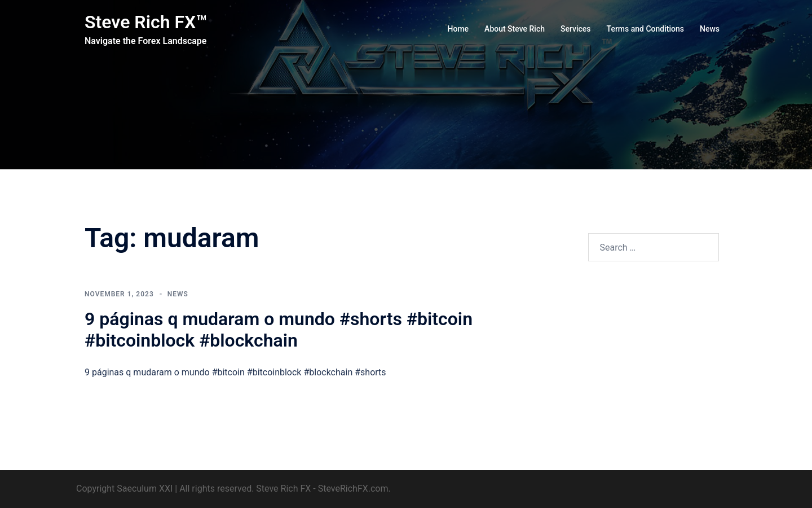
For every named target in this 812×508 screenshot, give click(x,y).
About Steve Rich (515, 29)
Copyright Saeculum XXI (124, 489)
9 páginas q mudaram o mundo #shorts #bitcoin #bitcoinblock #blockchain (279, 330)
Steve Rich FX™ (146, 22)
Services (576, 29)
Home (458, 29)
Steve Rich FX (283, 489)
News (710, 29)
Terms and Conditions (645, 29)
